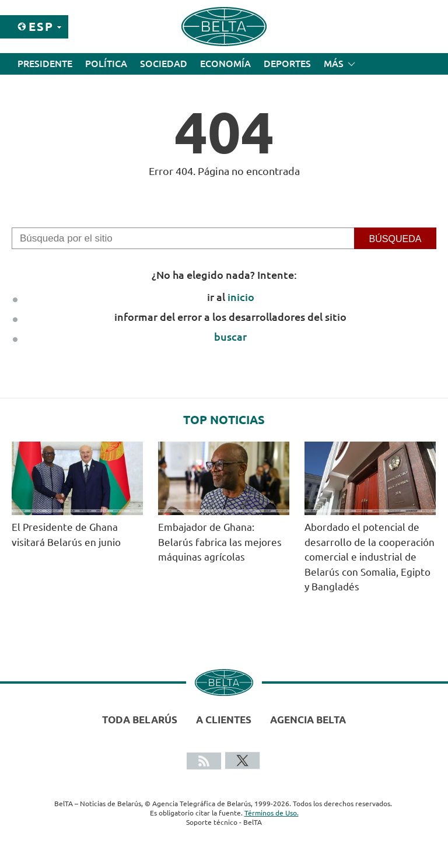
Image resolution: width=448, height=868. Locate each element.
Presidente (45, 64)
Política (106, 64)
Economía (225, 64)
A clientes (224, 720)
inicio (241, 297)
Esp (41, 27)
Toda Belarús (140, 720)
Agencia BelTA (308, 720)
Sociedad (164, 64)
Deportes (287, 64)
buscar (230, 337)
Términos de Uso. (272, 813)
